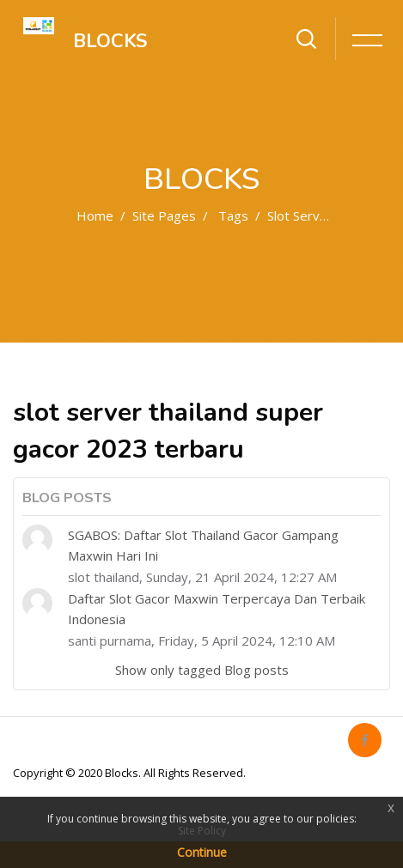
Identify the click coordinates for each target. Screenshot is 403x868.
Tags (233, 215)
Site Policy (202, 831)
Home (95, 215)
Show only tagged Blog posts (202, 670)
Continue (202, 852)
